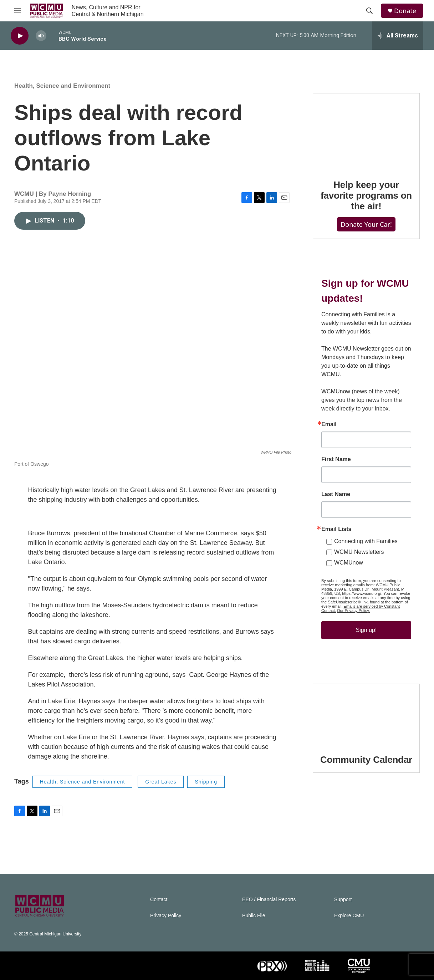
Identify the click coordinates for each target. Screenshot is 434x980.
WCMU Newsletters (359, 552)
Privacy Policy (166, 916)
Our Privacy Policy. (353, 611)
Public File (254, 916)
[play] (20, 36)
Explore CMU (349, 916)
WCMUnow (349, 563)
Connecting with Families (366, 541)
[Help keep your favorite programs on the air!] (366, 131)
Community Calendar (366, 760)
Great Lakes (161, 782)
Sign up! (366, 630)
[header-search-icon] (369, 11)
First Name (336, 459)
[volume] (41, 36)
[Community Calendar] (366, 714)
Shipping (206, 782)
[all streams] (398, 36)
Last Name (336, 494)
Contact (159, 900)
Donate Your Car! (366, 224)
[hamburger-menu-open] (17, 11)
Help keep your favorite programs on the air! (366, 195)
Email (329, 424)
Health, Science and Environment (62, 86)
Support (343, 900)
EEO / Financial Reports (269, 900)
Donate (405, 11)
